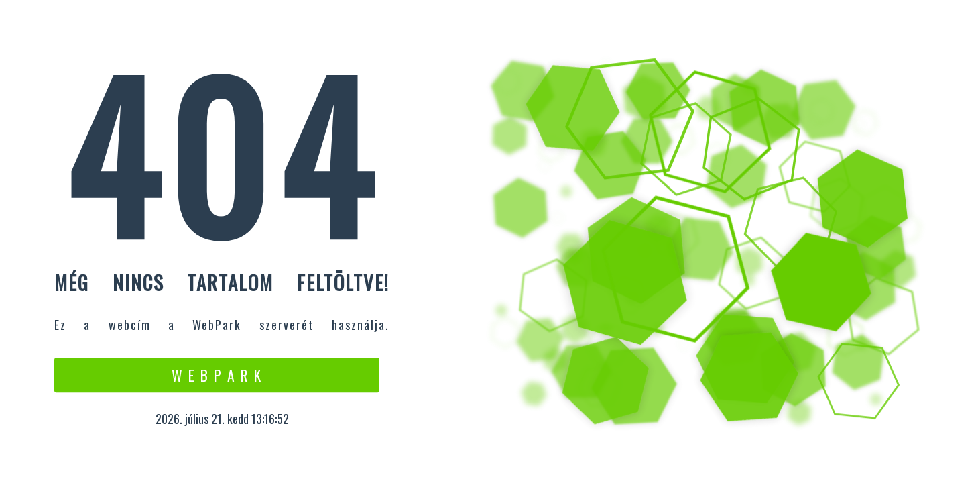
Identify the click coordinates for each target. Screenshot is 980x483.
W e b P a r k (217, 375)
